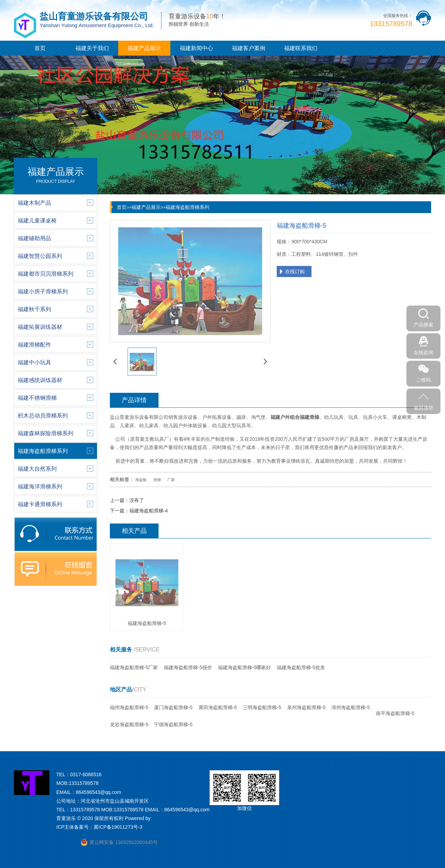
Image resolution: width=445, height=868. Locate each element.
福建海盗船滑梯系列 (187, 207)
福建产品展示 (144, 48)
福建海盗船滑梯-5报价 (188, 667)
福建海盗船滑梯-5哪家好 (244, 667)
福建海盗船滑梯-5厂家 (134, 667)
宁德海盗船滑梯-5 (173, 724)
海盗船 (141, 480)
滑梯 (157, 480)
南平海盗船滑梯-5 (395, 713)
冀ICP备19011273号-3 (118, 827)
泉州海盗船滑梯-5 (306, 707)
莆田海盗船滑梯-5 (218, 707)
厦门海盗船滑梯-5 (173, 707)
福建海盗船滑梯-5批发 (301, 667)
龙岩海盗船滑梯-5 (129, 724)
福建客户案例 (249, 48)
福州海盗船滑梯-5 (129, 707)
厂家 (171, 480)
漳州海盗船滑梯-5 (350, 707)
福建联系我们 (301, 48)
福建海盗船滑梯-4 (148, 511)
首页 (40, 48)
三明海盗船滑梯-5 (262, 707)
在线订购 (295, 271)
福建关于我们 (92, 48)
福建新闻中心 (196, 48)
